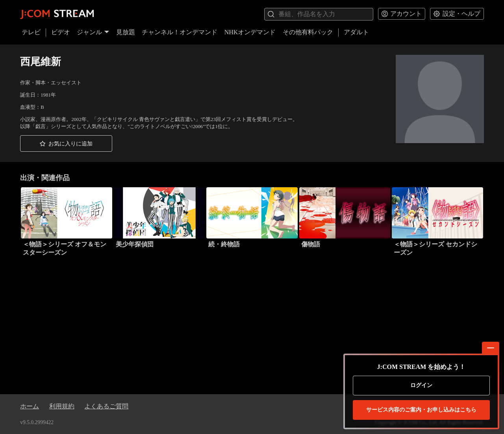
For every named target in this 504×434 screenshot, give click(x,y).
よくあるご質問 (106, 406)
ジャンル (93, 32)
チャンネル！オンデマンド (180, 32)
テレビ (31, 32)
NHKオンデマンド (250, 32)
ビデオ (61, 32)
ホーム (30, 406)
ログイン (421, 385)
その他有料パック (308, 32)
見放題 (126, 32)
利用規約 (62, 406)
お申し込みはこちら (421, 410)
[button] (66, 143)
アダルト (356, 32)
